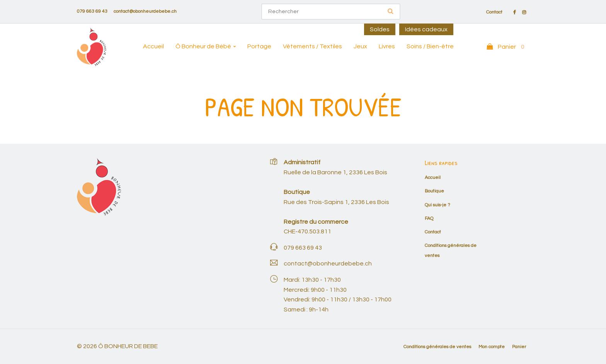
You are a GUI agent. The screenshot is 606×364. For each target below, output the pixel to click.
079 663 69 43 (92, 11)
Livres (387, 46)
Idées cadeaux (426, 29)
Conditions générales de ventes (437, 347)
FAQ (429, 219)
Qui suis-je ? (437, 205)
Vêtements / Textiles (312, 46)
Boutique (434, 191)
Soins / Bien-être (430, 46)
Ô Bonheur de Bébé (203, 46)
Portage (259, 46)
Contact (494, 12)
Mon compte (492, 347)
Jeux (360, 46)
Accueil (153, 46)
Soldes (380, 29)
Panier (519, 347)
